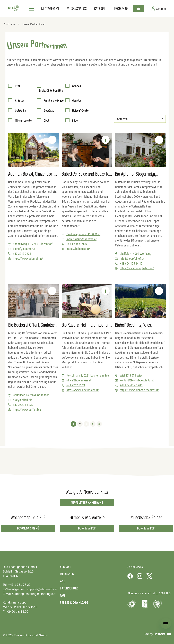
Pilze (75, 121)
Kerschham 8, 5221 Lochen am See (88, 375)
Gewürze (49, 111)
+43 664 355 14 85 (131, 263)
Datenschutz (69, 588)
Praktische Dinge (54, 101)
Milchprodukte (23, 121)
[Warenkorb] (138, 9)
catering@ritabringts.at (41, 594)
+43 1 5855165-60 (77, 244)
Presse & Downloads (74, 603)
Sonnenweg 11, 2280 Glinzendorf (33, 244)
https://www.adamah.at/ (28, 259)
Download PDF (87, 528)
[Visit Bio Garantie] (158, 604)
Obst (46, 121)
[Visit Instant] (163, 634)
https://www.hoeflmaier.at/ (83, 390)
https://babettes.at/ (78, 249)
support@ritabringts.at (42, 589)
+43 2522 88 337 (23, 405)
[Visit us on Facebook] (130, 576)
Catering (100, 8)
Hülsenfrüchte (80, 111)
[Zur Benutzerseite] (159, 8)
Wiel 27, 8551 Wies (131, 375)
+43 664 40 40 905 (131, 385)
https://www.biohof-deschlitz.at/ (139, 390)
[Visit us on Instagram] (140, 576)
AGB (63, 581)
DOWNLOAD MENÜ (28, 528)
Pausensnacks (77, 8)
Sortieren (123, 119)
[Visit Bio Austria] (145, 604)
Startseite (9, 24)
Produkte (121, 8)
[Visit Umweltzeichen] (132, 604)
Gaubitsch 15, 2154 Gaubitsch (31, 395)
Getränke (20, 111)
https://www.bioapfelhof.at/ (137, 268)
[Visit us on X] (149, 576)
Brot (18, 86)
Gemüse (77, 101)
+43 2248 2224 (22, 254)
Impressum (67, 574)
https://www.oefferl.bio (27, 410)
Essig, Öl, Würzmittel (51, 91)
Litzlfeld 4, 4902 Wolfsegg (136, 254)
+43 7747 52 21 (76, 385)
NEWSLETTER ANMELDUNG (87, 503)
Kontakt (66, 567)
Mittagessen (50, 8)
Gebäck (77, 86)
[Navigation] (31, 8)
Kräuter (20, 101)
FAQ (62, 595)
